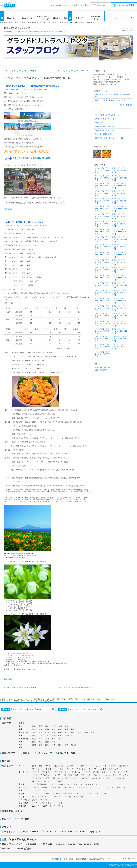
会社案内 (55, 859)
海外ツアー (80, 18)
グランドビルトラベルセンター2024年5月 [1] (119, 193)
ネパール (70, 769)
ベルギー (126, 772)
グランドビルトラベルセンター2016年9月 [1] (102, 346)
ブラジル (78, 794)
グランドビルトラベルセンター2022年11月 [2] (119, 239)
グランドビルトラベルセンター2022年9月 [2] (119, 247)
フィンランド (125, 775)
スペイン (65, 772)
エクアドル (90, 794)
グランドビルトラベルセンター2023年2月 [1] (102, 232)
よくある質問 (74, 5)
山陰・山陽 (23, 739)
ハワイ (21, 797)
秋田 (54, 726)
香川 (41, 742)
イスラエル (73, 784)
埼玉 (54, 729)
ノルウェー (98, 775)
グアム (35, 800)
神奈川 (74, 729)
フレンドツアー (64, 832)
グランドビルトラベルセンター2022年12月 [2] (102, 239)
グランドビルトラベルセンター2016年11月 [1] (102, 339)
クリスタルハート (30, 832)
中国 (62, 766)
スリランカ (81, 769)
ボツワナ (101, 787)
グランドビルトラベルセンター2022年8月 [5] (102, 254)
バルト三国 (67, 775)
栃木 (41, 729)
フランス (46, 772)
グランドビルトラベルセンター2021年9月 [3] (119, 293)
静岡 (79, 732)
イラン (99, 784)
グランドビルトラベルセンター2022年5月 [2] (119, 262)
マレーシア (95, 766)
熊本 (54, 745)
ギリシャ (105, 772)
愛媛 (47, 742)
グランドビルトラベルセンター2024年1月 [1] (119, 201)
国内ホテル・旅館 (60, 18)
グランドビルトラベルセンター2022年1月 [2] (119, 277)
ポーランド (37, 781)
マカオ (48, 766)
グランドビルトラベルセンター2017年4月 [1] (119, 323)
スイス (96, 772)
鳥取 (34, 739)
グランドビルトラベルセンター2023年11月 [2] (119, 209)
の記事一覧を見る (126, 105)
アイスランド (38, 778)
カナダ (45, 791)
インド (61, 769)
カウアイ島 (78, 797)
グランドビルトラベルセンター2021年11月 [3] (119, 285)
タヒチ (52, 806)
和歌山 (67, 736)
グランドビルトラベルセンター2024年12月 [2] (119, 178)
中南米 (21, 794)
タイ (104, 766)
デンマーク (86, 775)
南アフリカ (69, 787)
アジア (21, 766)
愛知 (86, 732)
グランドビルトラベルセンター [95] (107, 115)
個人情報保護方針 (97, 859)
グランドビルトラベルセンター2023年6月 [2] (119, 216)
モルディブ (114, 769)
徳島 (34, 742)
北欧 (77, 775)
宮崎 (66, 745)
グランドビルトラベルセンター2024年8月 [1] (119, 186)
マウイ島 (67, 797)
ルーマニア (49, 781)
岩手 (41, 726)
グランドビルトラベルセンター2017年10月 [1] (102, 323)
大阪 (47, 736)
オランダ (116, 772)
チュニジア (57, 787)
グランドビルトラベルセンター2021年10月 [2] (102, 293)
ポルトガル (76, 772)
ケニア (111, 787)
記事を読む (8, 209)
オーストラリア (39, 803)
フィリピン (37, 769)
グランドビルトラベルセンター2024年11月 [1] (102, 186)
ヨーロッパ (23, 772)
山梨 (34, 732)
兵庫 (60, 736)
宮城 (47, 726)
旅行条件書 (81, 859)
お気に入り (101, 5)
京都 (41, 736)
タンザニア (121, 787)
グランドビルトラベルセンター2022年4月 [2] (102, 270)
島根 (41, 739)
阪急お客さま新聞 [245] (103, 134)
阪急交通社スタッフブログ (17, 28)
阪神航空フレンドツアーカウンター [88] (109, 138)
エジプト (36, 787)
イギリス (87, 772)
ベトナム (113, 766)
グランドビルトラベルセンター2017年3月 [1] (102, 331)
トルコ (52, 784)
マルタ (35, 775)
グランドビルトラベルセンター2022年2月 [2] (102, 277)
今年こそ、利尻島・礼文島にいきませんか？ (26, 222)
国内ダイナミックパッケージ (44, 18)
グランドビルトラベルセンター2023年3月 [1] (119, 224)
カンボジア (124, 766)
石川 (54, 732)
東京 (60, 729)
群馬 (47, 729)
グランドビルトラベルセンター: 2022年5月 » (74, 71)
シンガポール (82, 766)
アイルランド (46, 775)
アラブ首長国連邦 (39, 784)
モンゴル (70, 766)
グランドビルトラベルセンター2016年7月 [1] (102, 354)
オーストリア (64, 778)
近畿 (21, 736)
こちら (34, 669)
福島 (66, 726)
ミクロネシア (24, 800)
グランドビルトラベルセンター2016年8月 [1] (119, 346)
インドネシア (50, 769)
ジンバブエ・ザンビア (86, 787)
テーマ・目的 (129, 18)
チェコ (75, 778)
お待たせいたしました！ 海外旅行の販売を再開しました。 (33, 86)
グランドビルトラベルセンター (35, 90)
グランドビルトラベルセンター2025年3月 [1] (102, 170)
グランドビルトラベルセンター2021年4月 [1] (119, 308)
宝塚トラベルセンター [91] (104, 119)
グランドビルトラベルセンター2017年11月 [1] (119, 316)
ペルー (55, 794)
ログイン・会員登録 (124, 5)
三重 (92, 732)
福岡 (34, 745)
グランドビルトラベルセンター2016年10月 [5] (119, 339)
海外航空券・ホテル (96, 18)
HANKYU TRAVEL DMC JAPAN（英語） (79, 844)
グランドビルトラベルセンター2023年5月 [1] (102, 224)
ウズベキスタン (87, 784)
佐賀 (41, 745)
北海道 (21, 723)
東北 (21, 726)
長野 (66, 732)
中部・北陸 (23, 732)
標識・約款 (68, 859)
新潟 (41, 732)
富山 (47, 732)
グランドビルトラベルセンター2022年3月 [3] (119, 270)
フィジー (62, 806)
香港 (41, 766)
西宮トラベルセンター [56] (104, 130)
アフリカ (22, 787)
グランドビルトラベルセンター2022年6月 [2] (102, 262)
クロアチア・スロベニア (90, 778)
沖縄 (21, 748)
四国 (21, 742)
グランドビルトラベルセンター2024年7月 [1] (102, 193)
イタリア (36, 772)
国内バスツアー (28, 18)
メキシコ (36, 794)
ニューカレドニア (39, 806)
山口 (60, 739)
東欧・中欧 (51, 778)
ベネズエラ (102, 794)
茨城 (34, 729)
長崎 (47, 745)
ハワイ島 (57, 797)
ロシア (57, 775)
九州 (21, 745)
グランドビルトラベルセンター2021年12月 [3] (102, 285)
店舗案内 (85, 5)
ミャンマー (93, 769)
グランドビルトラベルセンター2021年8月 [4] (102, 300)
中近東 (21, 784)
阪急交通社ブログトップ (103, 367)
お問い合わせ (114, 859)
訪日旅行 (48, 844)
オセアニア (23, 803)
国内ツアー (12, 18)
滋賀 (34, 736)
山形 (60, 726)
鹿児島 (74, 745)
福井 (60, 732)
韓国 (55, 766)
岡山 (47, 739)
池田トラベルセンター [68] (104, 126)
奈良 (54, 736)
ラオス (103, 769)
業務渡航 (32, 844)
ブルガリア (61, 781)
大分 (60, 745)
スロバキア (120, 778)
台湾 (34, 766)
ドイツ (55, 772)
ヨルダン (62, 784)
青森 (34, 726)
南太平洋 (22, 806)
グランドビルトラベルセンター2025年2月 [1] (119, 170)
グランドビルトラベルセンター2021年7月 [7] (119, 300)
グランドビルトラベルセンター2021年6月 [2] (102, 308)
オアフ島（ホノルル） (41, 797)
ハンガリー (108, 778)
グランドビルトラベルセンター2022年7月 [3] (119, 254)
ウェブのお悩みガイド (58, 5)
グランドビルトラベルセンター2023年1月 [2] (119, 232)
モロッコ (46, 787)
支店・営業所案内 (101, 370)
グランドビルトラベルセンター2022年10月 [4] (102, 247)
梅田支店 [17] (99, 123)
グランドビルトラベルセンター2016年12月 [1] (119, 331)
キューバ (46, 794)
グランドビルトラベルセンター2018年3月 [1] (102, 316)
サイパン (44, 800)
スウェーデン (111, 775)
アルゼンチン (66, 794)
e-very (47, 832)
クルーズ (113, 18)
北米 (21, 791)
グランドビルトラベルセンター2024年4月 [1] (102, 201)
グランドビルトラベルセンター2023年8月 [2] (102, 216)
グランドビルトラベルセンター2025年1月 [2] (102, 178)
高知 (54, 742)
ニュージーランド (55, 803)
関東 (21, 729)
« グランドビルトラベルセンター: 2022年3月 (20, 71)
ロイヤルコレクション (89, 832)
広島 (54, 739)
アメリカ (36, 791)
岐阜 (73, 732)
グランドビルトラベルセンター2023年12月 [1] (102, 209)
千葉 (66, 729)
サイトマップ (128, 859)
